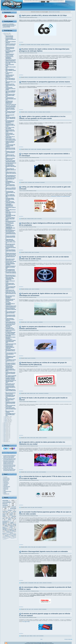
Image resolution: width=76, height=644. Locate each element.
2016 (5, 434)
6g (25, 45)
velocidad (42, 45)
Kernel (11, 525)
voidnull (5, 493)
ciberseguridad (31, 583)
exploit (11, 515)
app (15, 519)
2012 (5, 439)
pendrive (37, 472)
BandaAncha (6, 489)
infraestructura (40, 77)
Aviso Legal (44, 644)
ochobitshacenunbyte (7, 491)
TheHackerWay (6, 483)
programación (6, 521)
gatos (26, 219)
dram (30, 149)
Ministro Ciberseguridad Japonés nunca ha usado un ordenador (45, 551)
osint (37, 547)
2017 (5, 433)
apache (11, 527)
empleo (26, 112)
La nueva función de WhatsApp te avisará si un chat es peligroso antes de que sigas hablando (10, 456)
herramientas (5, 522)
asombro (26, 583)
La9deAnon (5, 485)
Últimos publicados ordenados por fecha (8, 27)
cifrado (10, 520)
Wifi (12, 517)
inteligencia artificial (31, 219)
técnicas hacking (13, 535)
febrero (6, 421)
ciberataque (30, 182)
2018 (5, 432)
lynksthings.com (6, 494)
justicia (37, 438)
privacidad (13, 508)
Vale (48, 2)
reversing (4, 537)
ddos (4, 519)
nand (32, 609)
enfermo (29, 547)
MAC (6, 530)
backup (26, 507)
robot (37, 112)
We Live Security (6, 479)
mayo (6, 417)
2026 (5, 33)
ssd (7, 517)
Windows (10, 510)
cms (12, 528)
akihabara (26, 149)
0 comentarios (47, 45)
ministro (41, 583)
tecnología (40, 112)
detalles (26, 547)
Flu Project (5, 477)
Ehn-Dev (15, 537)
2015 (5, 436)
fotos (32, 547)
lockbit (28, 322)
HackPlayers (6, 482)
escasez (33, 149)
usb (40, 472)
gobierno (36, 77)
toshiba (40, 609)
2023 (5, 426)
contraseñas (5, 528)
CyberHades (6, 484)
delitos (13, 536)
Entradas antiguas (68, 639)
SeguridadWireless (10, 532)
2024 (5, 424)
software (14, 507)
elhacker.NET (39, 643)
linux (12, 513)
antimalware (13, 538)
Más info (43, 2)
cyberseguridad (31, 77)
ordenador (45, 583)
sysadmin (12, 523)
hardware (6, 505)
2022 (5, 427)
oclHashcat (4, 539)
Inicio (41, 639)
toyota (33, 289)
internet (32, 45)
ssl (3, 531)
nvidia (4, 515)
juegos (4, 527)
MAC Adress (7, 538)
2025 (5, 423)
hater (26, 438)
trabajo (44, 112)
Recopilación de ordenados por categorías (9, 24)
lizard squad (9, 534)
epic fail (29, 472)
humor (32, 472)
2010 (5, 442)
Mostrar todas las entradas (54, 12)
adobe (6, 525)
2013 (5, 438)
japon (35, 45)
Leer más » (21, 42)
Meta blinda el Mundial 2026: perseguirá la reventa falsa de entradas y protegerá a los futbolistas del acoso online (9, 462)
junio (6, 35)
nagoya (31, 322)
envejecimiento (30, 112)
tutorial (4, 514)
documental (5, 533)
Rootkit (4, 534)
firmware (15, 524)
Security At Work (6, 478)
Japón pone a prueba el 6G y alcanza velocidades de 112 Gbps (44, 15)
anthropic (26, 77)
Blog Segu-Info (6, 481)
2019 (5, 431)
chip (25, 609)
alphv (26, 393)
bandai (28, 393)
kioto (36, 507)
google (5, 507)
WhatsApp (14, 516)
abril (6, 418)
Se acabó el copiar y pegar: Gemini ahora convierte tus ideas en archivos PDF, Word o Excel (9, 469)
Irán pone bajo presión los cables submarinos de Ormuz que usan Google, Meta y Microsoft (9, 466)
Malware (6, 504)
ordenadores (39, 149)
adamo (10, 537)
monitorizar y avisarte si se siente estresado (61, 196)
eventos (11, 529)
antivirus (6, 526)
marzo (6, 419)
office (9, 524)
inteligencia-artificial (47, 77)
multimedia (5, 529)
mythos (54, 77)
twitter (10, 519)
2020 (5, 429)
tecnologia (39, 45)
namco (37, 393)
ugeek (4, 490)
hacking (5, 516)
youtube (12, 522)
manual (11, 514)
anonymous (12, 530)
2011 (5, 440)
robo (37, 636)
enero (6, 422)
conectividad (28, 45)
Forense (8, 531)
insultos (28, 438)
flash (15, 529)
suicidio (40, 438)
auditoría (15, 534)
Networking (5, 523)
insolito (35, 583)
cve (7, 513)
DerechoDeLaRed (7, 487)
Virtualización (7, 536)
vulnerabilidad (7, 502)
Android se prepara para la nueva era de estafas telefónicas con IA (9, 459)
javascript (12, 526)
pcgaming (44, 149)
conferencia (14, 531)
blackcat (32, 393)
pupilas (40, 547)
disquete (26, 358)
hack (15, 525)
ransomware (5, 511)
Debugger (12, 533)
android (15, 511)
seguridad (6, 500)
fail (32, 507)
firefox (4, 524)
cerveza (26, 182)
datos (26, 472)
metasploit (6, 535)
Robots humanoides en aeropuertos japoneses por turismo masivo (46, 82)
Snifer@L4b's (6, 488)
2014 (5, 437)
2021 (5, 428)
